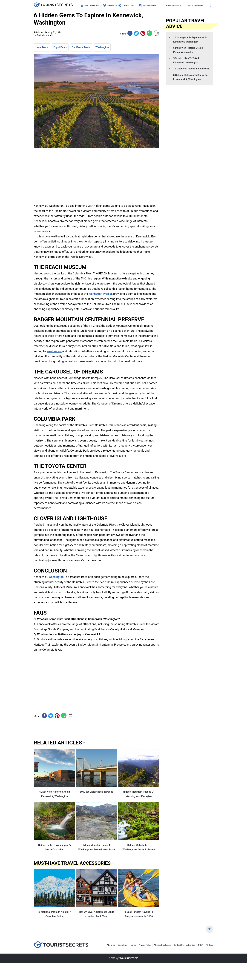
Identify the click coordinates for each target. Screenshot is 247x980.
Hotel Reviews (195, 6)
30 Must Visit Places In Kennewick (191, 69)
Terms (133, 945)
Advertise (191, 945)
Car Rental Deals (81, 47)
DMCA (200, 945)
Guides (111, 6)
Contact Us (179, 945)
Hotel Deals (42, 47)
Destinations (92, 6)
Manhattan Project (100, 294)
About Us (111, 945)
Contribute (123, 945)
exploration (55, 351)
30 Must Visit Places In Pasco (97, 792)
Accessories (149, 6)
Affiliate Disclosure (162, 945)
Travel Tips (128, 6)
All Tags (210, 945)
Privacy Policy (145, 945)
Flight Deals (60, 47)
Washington (102, 47)
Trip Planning (172, 6)
